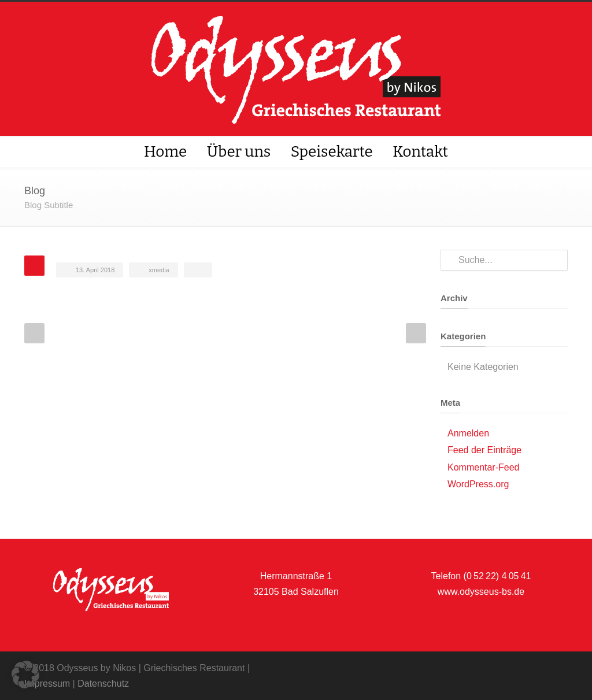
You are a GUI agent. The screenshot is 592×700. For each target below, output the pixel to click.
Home (165, 152)
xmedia (159, 270)
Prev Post (34, 333)
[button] (25, 675)
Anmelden (468, 433)
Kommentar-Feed (484, 467)
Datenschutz (103, 684)
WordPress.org (478, 484)
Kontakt (420, 152)
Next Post (416, 333)
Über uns (239, 152)
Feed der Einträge (484, 450)
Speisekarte (332, 152)
